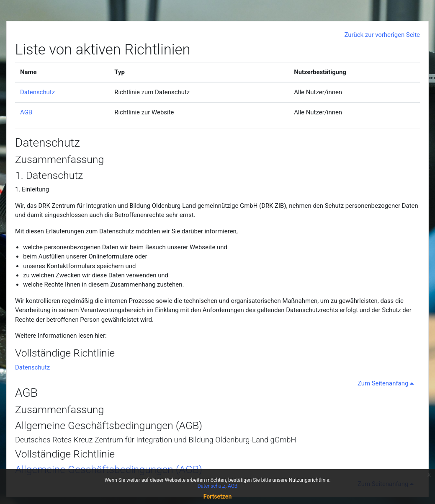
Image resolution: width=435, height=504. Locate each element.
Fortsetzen (218, 496)
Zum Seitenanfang (387, 383)
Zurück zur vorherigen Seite (382, 35)
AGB (26, 112)
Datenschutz (37, 92)
